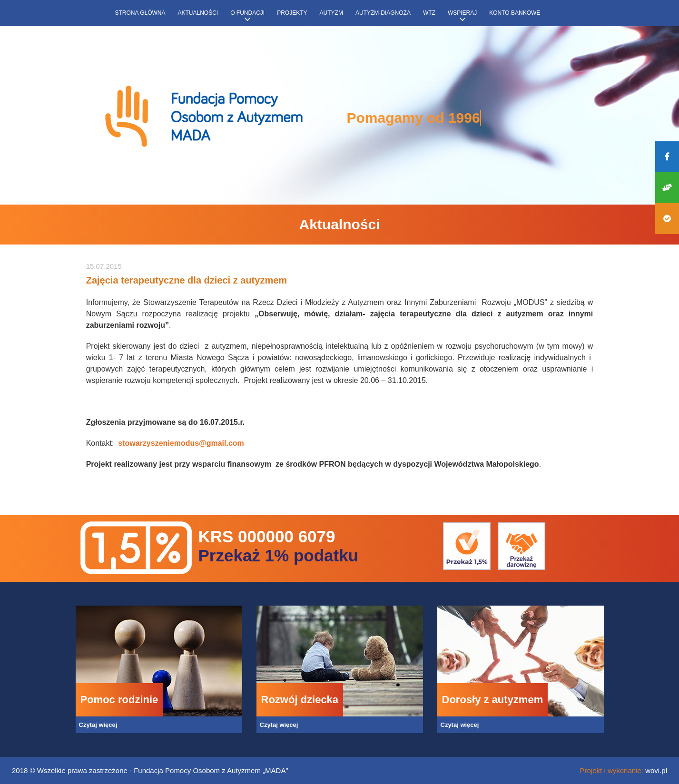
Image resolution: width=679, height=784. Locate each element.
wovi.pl (656, 770)
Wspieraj (462, 13)
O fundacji (247, 13)
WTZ (429, 13)
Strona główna (140, 13)
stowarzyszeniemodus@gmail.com (181, 443)
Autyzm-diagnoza (383, 13)
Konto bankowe (515, 13)
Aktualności (198, 13)
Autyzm (331, 13)
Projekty (292, 13)
